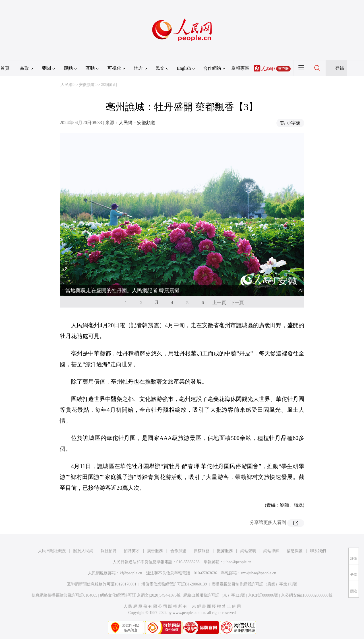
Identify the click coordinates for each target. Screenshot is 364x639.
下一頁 (237, 303)
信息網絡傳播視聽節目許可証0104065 (64, 595)
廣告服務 (155, 551)
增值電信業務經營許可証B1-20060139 (174, 584)
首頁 (5, 68)
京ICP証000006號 (263, 595)
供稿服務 (202, 551)
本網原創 (109, 85)
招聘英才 (132, 551)
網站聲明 (248, 551)
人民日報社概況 (52, 551)
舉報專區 (240, 68)
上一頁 (219, 303)
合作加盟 (178, 551)
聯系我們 (318, 551)
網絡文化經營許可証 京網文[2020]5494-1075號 (140, 595)
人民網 (67, 85)
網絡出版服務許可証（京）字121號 (214, 595)
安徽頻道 (87, 85)
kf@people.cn (131, 573)
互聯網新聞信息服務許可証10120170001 (102, 584)
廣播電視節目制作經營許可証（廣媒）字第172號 (254, 584)
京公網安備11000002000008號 (307, 595)
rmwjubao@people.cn (258, 573)
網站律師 (271, 551)
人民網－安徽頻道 (137, 123)
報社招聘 (109, 551)
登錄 (340, 68)
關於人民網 (83, 551)
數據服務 (225, 551)
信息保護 (295, 551)
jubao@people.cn (237, 562)
